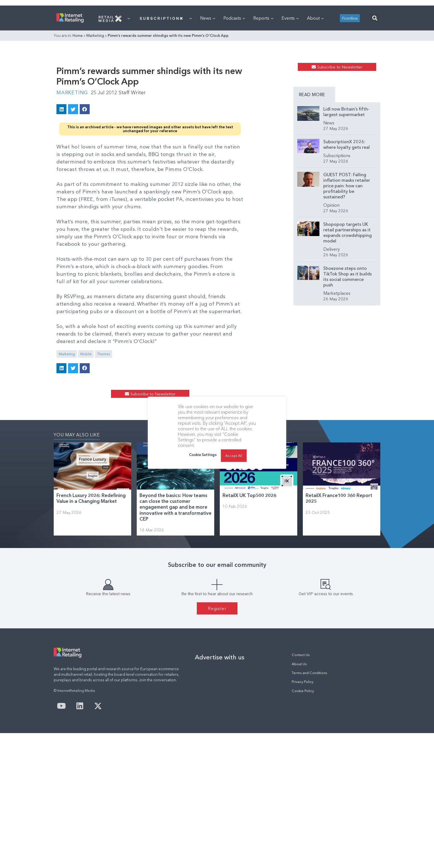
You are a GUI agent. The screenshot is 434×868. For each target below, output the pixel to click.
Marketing (95, 105)
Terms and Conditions (309, 807)
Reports (263, 87)
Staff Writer (132, 187)
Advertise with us (220, 792)
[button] (375, 87)
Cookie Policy (303, 825)
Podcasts (234, 87)
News (208, 87)
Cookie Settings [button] (203, 455)
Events (290, 87)
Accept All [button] (234, 455)
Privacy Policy (303, 817)
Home (78, 105)
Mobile (86, 448)
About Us (299, 799)
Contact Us (301, 790)
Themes (104, 448)
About (315, 87)
